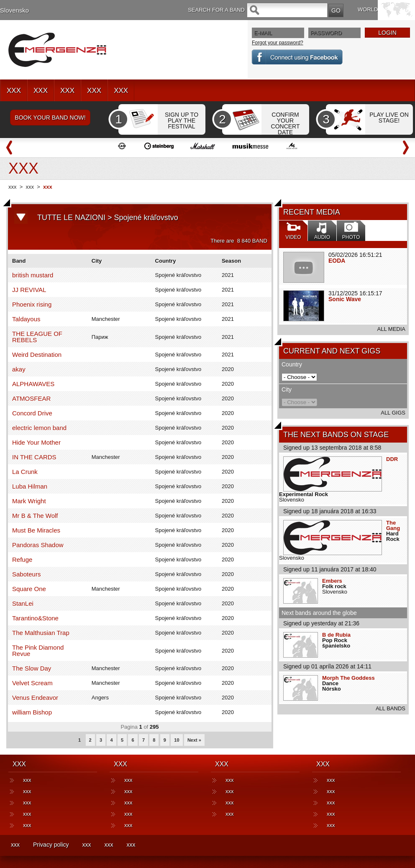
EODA (337, 261)
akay (19, 369)
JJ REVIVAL (29, 290)
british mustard (33, 275)
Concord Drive (32, 413)
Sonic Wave (345, 299)
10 (177, 740)
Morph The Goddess (348, 678)
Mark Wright (29, 501)
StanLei (23, 603)
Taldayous (26, 319)
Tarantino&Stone (35, 618)
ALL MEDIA (391, 329)
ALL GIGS (393, 413)
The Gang (393, 525)
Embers (332, 581)
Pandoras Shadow (38, 545)
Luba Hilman (30, 486)
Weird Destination (37, 355)
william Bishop (32, 712)
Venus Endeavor (35, 698)
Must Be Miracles (36, 530)
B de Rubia (336, 635)
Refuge (22, 559)
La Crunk (25, 472)
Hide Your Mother (36, 442)
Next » (194, 740)
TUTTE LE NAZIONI (71, 218)
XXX (14, 91)
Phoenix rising (32, 304)
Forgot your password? (278, 43)
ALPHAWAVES (33, 384)
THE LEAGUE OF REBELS (37, 337)
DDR (392, 459)
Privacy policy (51, 845)
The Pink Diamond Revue (38, 650)
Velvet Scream (32, 683)
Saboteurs (26, 574)
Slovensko (14, 10)
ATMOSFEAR (31, 398)
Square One (29, 589)
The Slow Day (32, 668)
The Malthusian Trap (41, 633)
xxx (13, 187)
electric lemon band (39, 428)
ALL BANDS (391, 708)
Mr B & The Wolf (35, 516)
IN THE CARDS (34, 457)
